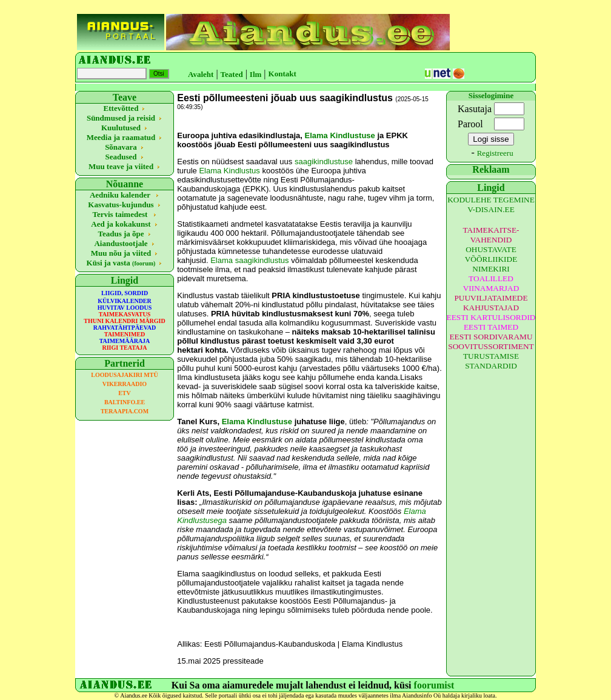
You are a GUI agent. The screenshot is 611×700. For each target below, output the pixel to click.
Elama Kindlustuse (339, 135)
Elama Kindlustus (229, 171)
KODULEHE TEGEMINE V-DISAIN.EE (491, 205)
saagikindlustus (262, 260)
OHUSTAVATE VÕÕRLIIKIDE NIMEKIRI (491, 259)
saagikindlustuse (324, 162)
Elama (222, 260)
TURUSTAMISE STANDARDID (491, 361)
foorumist (434, 685)
